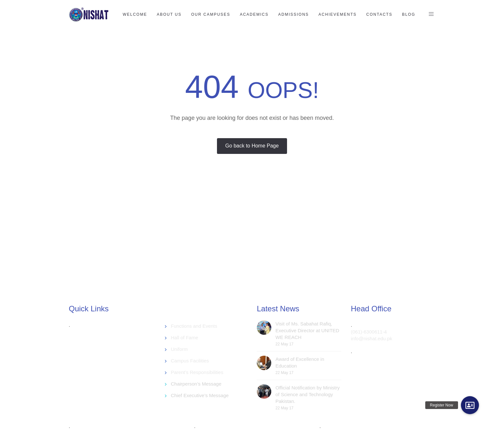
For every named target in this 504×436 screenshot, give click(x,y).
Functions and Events (194, 326)
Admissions (293, 14)
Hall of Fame (185, 338)
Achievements (338, 14)
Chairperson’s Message (196, 384)
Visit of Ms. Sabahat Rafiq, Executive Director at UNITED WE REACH (307, 330)
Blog (409, 14)
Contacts (379, 14)
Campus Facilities (190, 361)
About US (169, 14)
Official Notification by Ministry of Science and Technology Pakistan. (308, 394)
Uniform (180, 349)
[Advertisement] (225, 242)
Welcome (135, 14)
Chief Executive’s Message (200, 395)
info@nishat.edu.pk (372, 338)
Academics (254, 14)
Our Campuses (211, 14)
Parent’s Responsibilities (197, 372)
